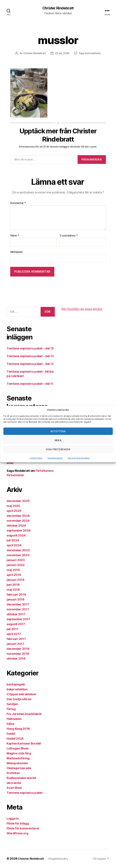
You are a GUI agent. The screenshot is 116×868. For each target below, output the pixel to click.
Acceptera (58, 431)
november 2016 (18, 654)
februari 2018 (16, 595)
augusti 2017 (16, 624)
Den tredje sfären (19, 699)
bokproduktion (17, 689)
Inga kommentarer (91, 54)
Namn (15, 236)
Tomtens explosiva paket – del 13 (30, 356)
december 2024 (18, 516)
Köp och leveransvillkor (79, 458)
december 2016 (18, 649)
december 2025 (18, 501)
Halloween (14, 719)
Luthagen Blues (18, 749)
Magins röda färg (19, 753)
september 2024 (19, 531)
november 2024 (18, 521)
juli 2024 (13, 540)
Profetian (13, 773)
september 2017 (18, 619)
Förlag (11, 709)
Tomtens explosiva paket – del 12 (30, 364)
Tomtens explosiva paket (25, 793)
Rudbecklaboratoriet (21, 778)
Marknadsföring (18, 758)
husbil (11, 734)
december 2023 (18, 550)
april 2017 (14, 634)
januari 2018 (16, 600)
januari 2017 (15, 644)
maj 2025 (13, 506)
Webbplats (17, 252)
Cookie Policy (36, 458)
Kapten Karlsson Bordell (24, 744)
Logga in (13, 819)
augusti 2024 (16, 536)
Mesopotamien (17, 763)
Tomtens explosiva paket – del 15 (30, 349)
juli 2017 (13, 629)
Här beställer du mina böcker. (82, 309)
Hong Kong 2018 (18, 729)
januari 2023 (16, 560)
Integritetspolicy (55, 458)
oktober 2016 (16, 659)
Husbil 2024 (15, 739)
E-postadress (69, 236)
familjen (12, 704)
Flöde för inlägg (18, 824)
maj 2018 (13, 590)
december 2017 (18, 605)
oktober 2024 (16, 526)
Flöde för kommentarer (23, 829)
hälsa (10, 724)
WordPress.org (17, 833)
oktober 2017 (16, 614)
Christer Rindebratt (58, 8)
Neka (58, 440)
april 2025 (14, 511)
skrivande (14, 783)
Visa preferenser (58, 449)
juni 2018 (13, 585)
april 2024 (14, 545)
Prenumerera (92, 160)
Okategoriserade (19, 768)
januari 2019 (16, 580)
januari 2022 (16, 565)
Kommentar (18, 203)
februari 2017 (16, 639)
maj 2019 (13, 570)
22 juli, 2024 (62, 54)
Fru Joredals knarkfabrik (24, 714)
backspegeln (16, 684)
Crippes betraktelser (22, 694)
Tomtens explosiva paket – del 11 (30, 384)
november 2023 (18, 555)
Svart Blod (14, 788)
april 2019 (14, 575)
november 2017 (18, 609)
